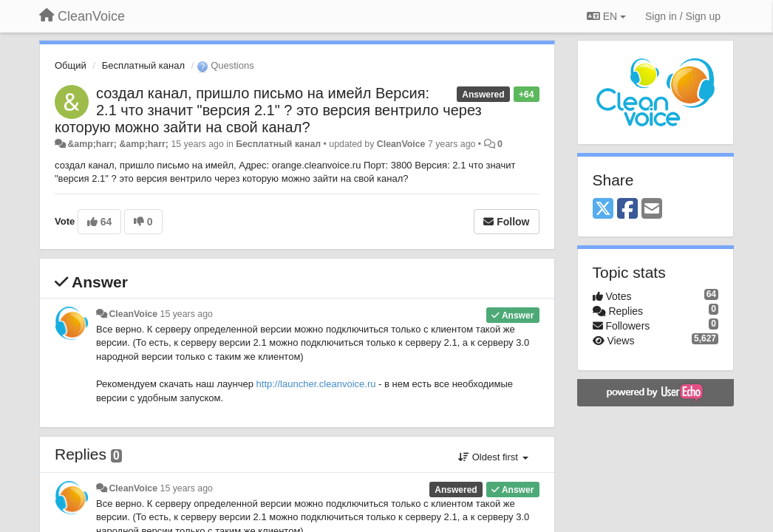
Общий (71, 65)
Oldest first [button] (493, 457)
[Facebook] (627, 209)
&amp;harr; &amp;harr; (118, 144)
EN (606, 16)
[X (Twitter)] (603, 209)
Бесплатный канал (143, 65)
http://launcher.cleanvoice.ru (316, 384)
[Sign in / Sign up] (683, 16)
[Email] (652, 209)
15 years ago (187, 314)
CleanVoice (401, 144)
